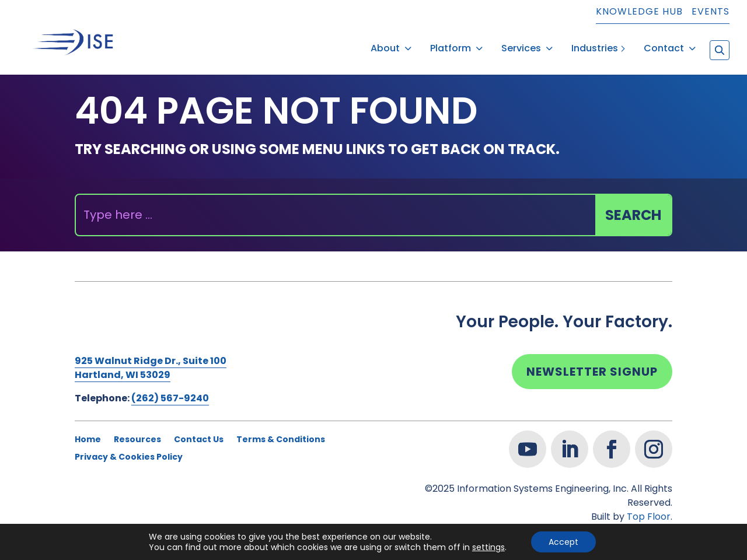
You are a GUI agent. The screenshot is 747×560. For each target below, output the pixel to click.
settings (488, 547)
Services (521, 44)
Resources (137, 431)
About (385, 44)
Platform (451, 44)
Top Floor (649, 508)
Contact (664, 44)
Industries (595, 44)
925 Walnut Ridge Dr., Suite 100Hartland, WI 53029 (151, 359)
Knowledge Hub (639, 13)
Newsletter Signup (592, 363)
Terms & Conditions (281, 431)
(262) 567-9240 (170, 389)
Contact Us (199, 431)
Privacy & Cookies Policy (129, 449)
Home (88, 431)
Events (711, 13)
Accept (563, 542)
